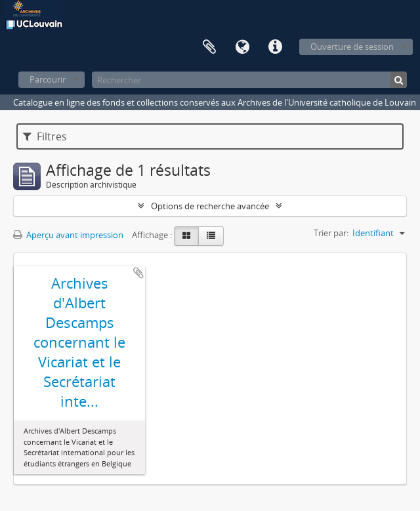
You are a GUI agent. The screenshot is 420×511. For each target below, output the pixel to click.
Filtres (45, 136)
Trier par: (331, 233)
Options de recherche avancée (210, 206)
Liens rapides (275, 47)
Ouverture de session (352, 47)
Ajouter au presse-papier (138, 273)
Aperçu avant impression (68, 235)
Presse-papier (209, 47)
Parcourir (48, 79)
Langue (242, 47)
